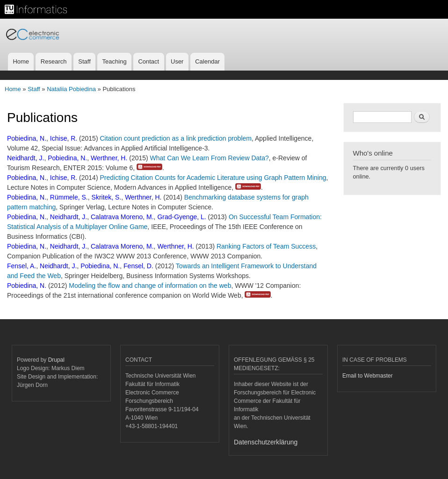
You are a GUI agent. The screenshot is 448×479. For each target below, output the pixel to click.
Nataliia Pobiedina (71, 89)
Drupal (56, 360)
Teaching (115, 61)
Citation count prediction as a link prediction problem (176, 138)
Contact (148, 61)
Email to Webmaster (368, 376)
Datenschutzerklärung (266, 442)
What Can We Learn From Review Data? (210, 158)
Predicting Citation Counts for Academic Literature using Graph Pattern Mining (213, 178)
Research (54, 61)
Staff (84, 61)
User (177, 61)
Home (21, 61)
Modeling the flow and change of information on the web (150, 286)
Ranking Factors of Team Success (266, 246)
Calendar (207, 61)
